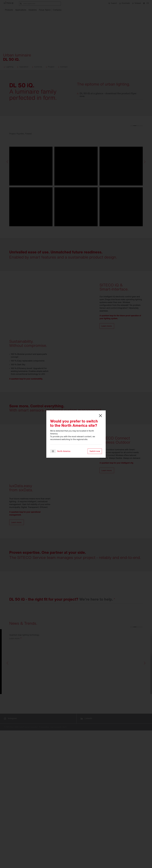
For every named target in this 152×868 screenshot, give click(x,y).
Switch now (95, 451)
